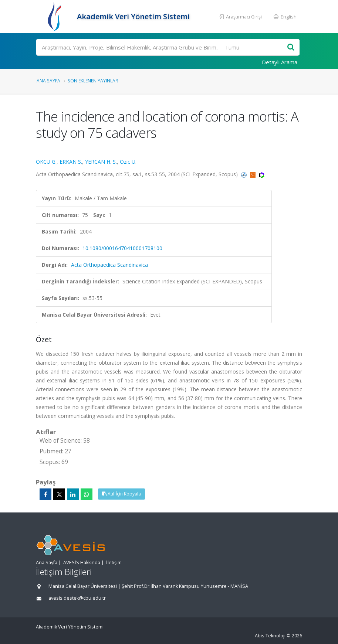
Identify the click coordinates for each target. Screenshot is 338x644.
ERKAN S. (71, 162)
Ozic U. (128, 162)
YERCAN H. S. (101, 162)
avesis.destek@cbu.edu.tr (77, 598)
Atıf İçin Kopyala (121, 494)
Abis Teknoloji (270, 636)
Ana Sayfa (48, 81)
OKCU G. (46, 162)
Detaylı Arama (280, 62)
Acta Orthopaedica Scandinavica (109, 265)
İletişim (114, 563)
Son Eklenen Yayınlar (93, 81)
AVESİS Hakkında (82, 563)
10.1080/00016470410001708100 (122, 248)
